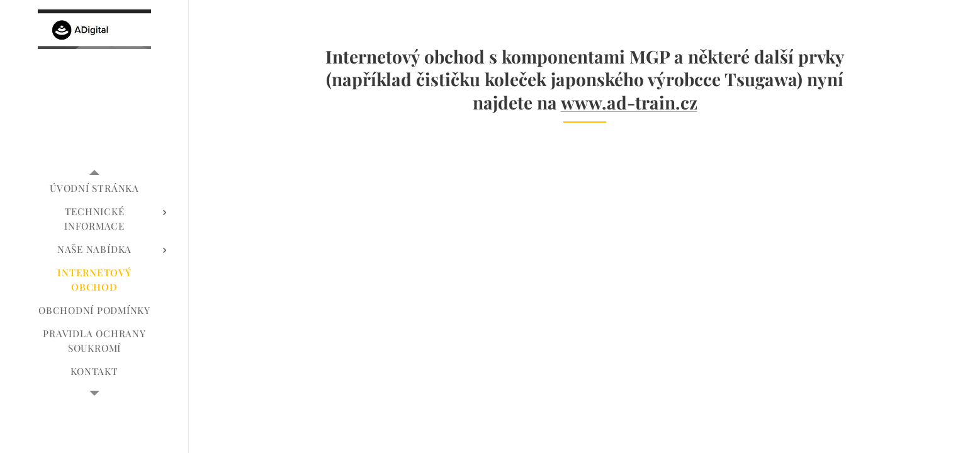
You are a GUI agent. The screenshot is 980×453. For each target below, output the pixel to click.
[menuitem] (94, 188)
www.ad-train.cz (628, 102)
